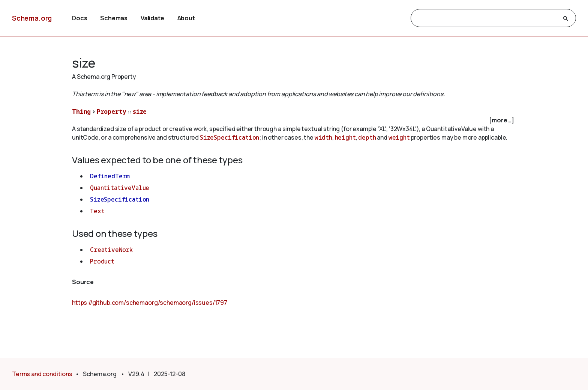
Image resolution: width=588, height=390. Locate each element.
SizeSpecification (229, 137)
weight (399, 137)
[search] (487, 18)
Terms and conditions (42, 374)
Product (102, 261)
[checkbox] (294, 120)
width (323, 137)
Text (97, 211)
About (186, 18)
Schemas (114, 18)
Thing (81, 111)
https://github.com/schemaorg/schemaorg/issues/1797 (150, 303)
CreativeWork (111, 250)
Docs (79, 18)
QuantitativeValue (120, 188)
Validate (152, 18)
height (345, 137)
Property (112, 111)
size (140, 111)
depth (367, 137)
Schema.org (32, 18)
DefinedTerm (110, 176)
